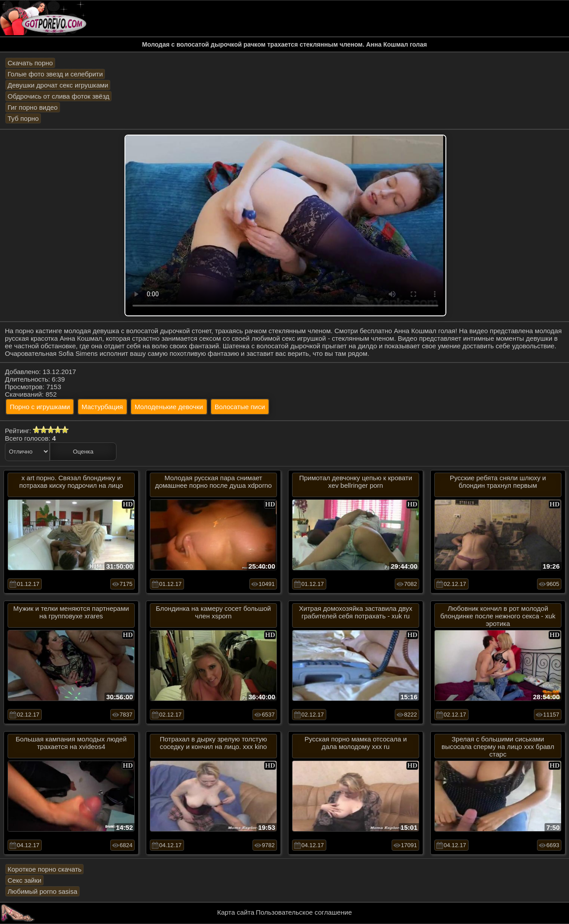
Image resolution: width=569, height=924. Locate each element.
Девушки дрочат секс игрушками (58, 85)
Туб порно (23, 118)
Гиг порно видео (33, 107)
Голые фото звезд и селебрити (55, 74)
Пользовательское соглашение (304, 912)
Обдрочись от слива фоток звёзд (58, 96)
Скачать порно (30, 63)
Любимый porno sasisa (42, 891)
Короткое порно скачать (44, 869)
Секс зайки (24, 880)
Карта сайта (236, 912)
